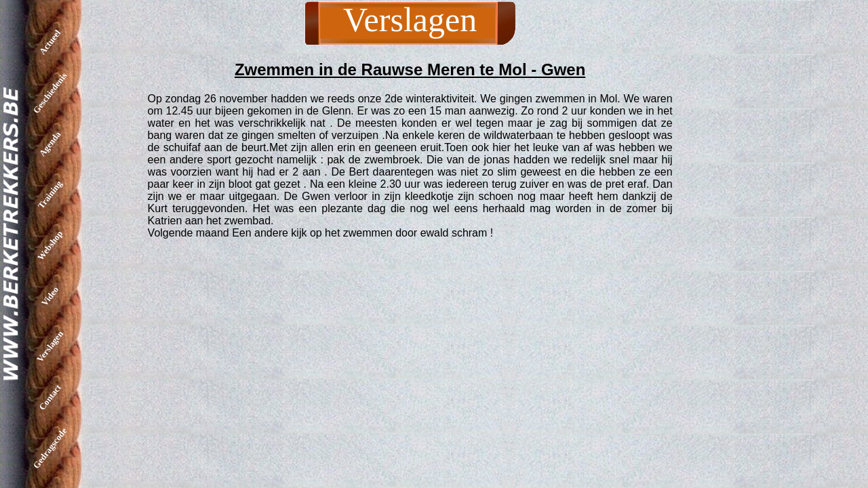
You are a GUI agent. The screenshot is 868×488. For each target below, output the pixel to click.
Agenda (50, 144)
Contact (50, 397)
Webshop (50, 245)
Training (50, 194)
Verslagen (50, 346)
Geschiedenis (50, 93)
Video (50, 296)
